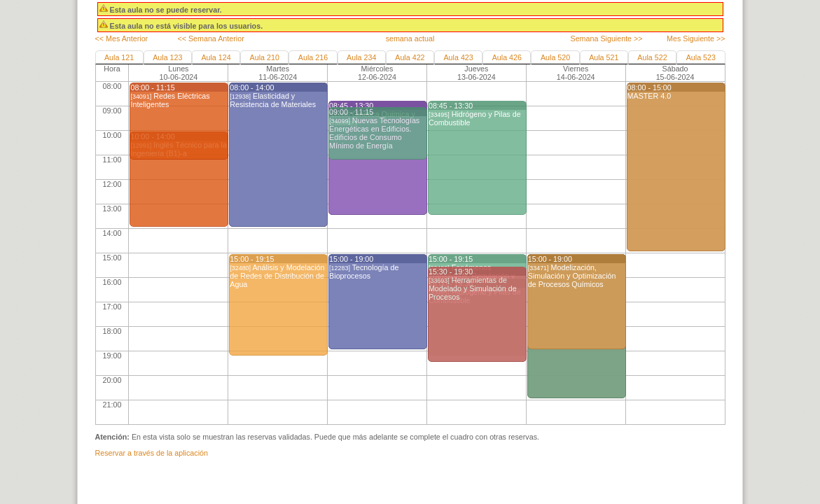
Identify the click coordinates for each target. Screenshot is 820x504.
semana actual (410, 38)
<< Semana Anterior (210, 38)
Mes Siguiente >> (696, 38)
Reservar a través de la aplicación (152, 453)
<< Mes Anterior (122, 38)
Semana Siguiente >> (606, 38)
